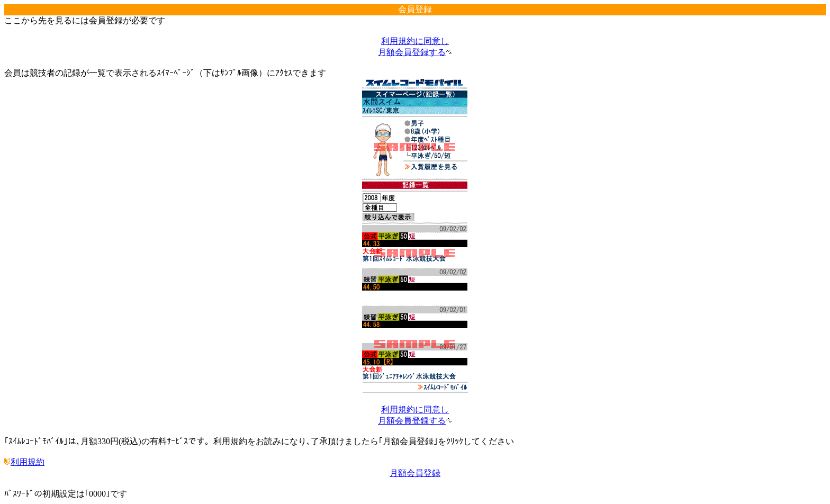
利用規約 (24, 462)
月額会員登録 (415, 473)
